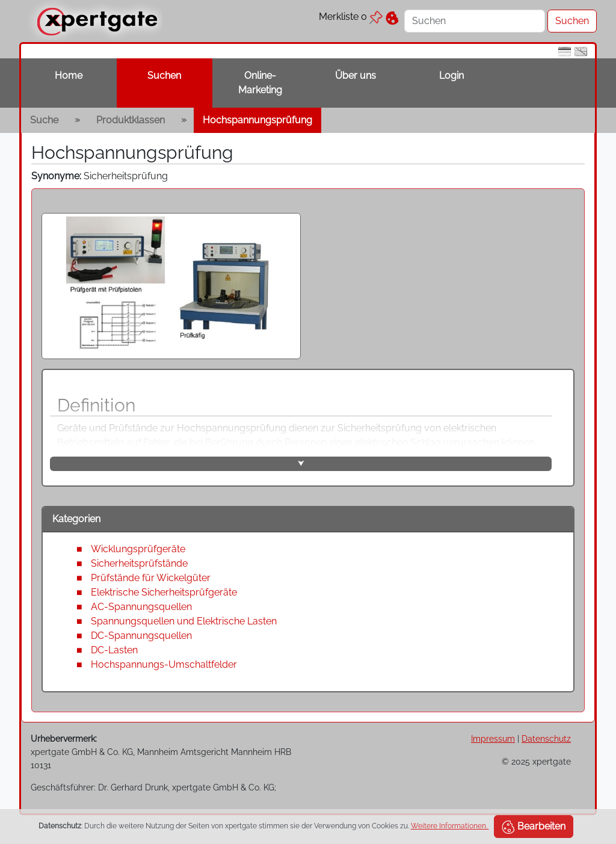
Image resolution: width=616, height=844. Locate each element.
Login (451, 75)
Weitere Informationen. (450, 826)
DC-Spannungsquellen (141, 636)
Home (69, 75)
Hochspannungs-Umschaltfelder (164, 664)
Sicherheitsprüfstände (139, 563)
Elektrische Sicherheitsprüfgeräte (164, 592)
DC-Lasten (114, 650)
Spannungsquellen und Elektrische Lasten (184, 621)
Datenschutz (546, 738)
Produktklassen (131, 120)
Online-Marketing (260, 83)
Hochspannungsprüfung (257, 120)
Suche (44, 120)
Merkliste (351, 17)
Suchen (164, 75)
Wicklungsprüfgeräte (138, 549)
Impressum (493, 738)
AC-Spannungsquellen (141, 607)
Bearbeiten (534, 827)
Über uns (356, 75)
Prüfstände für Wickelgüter (151, 578)
